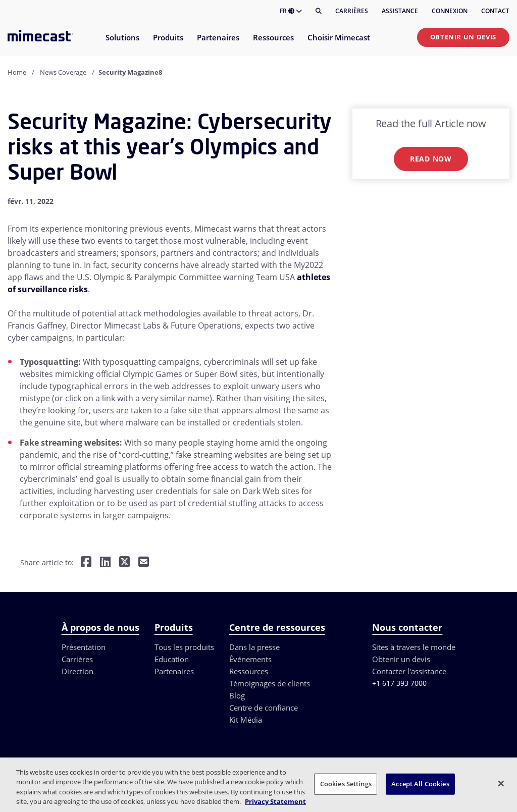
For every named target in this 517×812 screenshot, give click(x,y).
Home (17, 72)
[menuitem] (122, 44)
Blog (237, 695)
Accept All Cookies (420, 784)
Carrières (352, 11)
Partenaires (174, 671)
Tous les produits (184, 647)
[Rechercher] (319, 11)
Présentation (84, 647)
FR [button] (291, 11)
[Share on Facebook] (86, 563)
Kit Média (246, 720)
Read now (431, 159)
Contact (495, 11)
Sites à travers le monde (414, 647)
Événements (250, 659)
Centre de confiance (264, 708)
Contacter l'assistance (409, 671)
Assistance (400, 11)
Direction (77, 671)
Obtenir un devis (463, 37)
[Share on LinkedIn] (105, 563)
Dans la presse (254, 647)
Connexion (450, 11)
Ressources (249, 671)
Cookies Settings (346, 784)
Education (172, 659)
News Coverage (63, 72)
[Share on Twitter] (124, 563)
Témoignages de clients (270, 683)
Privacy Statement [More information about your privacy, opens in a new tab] (275, 801)
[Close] (501, 783)
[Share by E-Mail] (144, 563)
